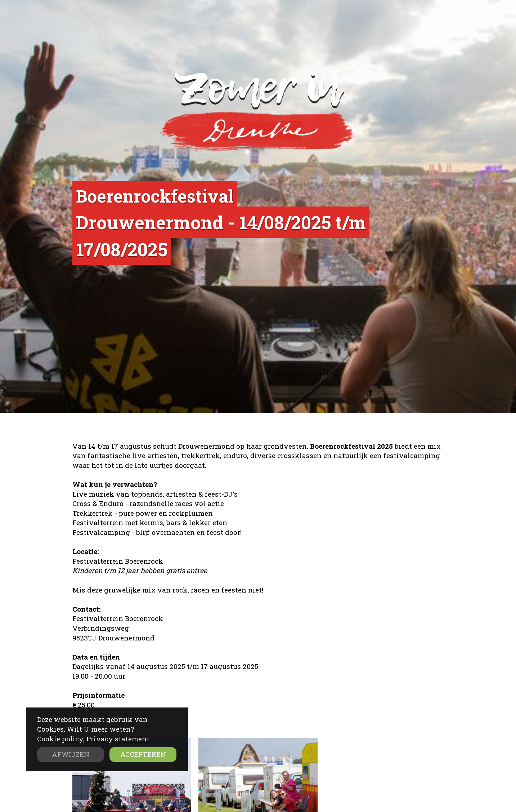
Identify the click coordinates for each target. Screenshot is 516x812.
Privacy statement (118, 739)
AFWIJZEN (71, 754)
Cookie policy (60, 739)
